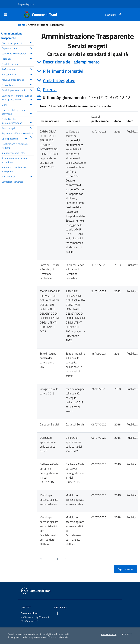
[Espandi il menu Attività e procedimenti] (31, 79)
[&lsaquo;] (41, 559)
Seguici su (60, 607)
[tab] (87, 62)
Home (22, 25)
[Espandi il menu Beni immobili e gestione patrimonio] (31, 113)
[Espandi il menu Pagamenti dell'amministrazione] (31, 137)
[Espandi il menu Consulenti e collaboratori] (31, 53)
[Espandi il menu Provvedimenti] (31, 84)
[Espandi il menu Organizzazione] (31, 48)
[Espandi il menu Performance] (31, 69)
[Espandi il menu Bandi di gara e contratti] (31, 90)
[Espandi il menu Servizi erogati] (31, 128)
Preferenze (109, 634)
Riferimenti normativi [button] (63, 71)
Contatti (26, 607)
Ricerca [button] (50, 89)
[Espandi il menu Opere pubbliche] (26, 138)
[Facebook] (119, 15)
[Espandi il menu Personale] (31, 58)
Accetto (127, 634)
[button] (26, 4)
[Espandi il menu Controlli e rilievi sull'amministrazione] (31, 122)
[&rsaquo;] (65, 559)
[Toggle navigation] (5, 14)
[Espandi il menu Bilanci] (31, 104)
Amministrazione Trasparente (12, 36)
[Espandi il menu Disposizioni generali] (31, 42)
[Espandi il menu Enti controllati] (31, 74)
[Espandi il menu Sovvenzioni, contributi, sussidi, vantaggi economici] (31, 99)
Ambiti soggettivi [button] (59, 80)
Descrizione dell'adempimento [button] (71, 62)
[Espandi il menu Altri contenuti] (31, 176)
